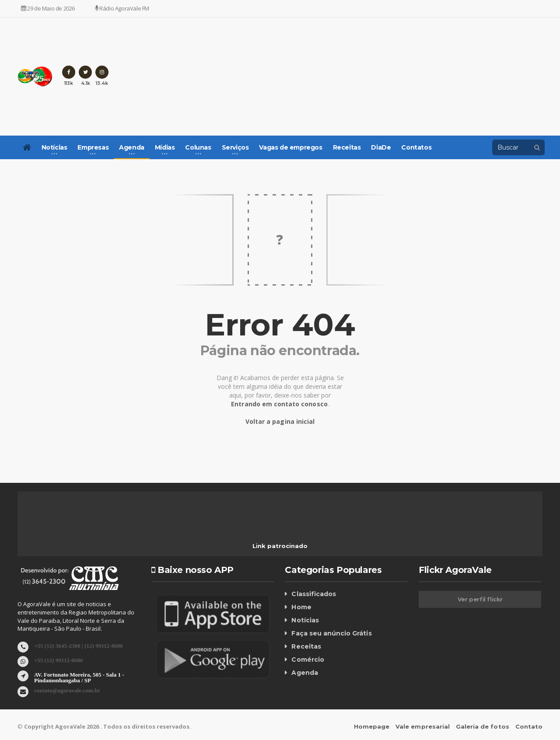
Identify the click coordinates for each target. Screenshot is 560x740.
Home (301, 607)
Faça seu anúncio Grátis (331, 633)
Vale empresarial (423, 726)
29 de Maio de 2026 (48, 8)
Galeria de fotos (483, 726)
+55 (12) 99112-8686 (58, 660)
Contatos (416, 147)
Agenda (304, 673)
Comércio (308, 660)
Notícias (305, 620)
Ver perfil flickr (480, 599)
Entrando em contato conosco (279, 404)
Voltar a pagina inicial (280, 421)
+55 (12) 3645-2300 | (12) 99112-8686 (78, 645)
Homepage (373, 726)
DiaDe (381, 147)
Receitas (347, 147)
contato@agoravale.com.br (67, 690)
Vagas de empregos (290, 147)
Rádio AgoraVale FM (122, 8)
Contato (529, 726)
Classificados (313, 594)
